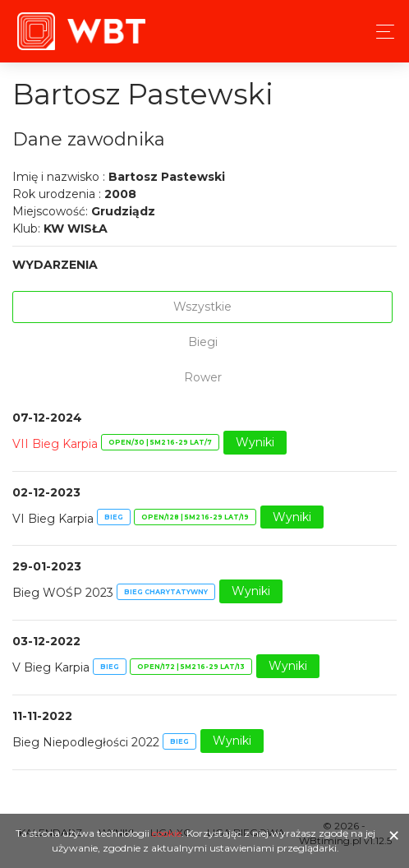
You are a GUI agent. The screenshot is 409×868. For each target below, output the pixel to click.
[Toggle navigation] (381, 32)
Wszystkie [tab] (202, 307)
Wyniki (255, 442)
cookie (167, 833)
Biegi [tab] (203, 342)
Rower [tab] (203, 377)
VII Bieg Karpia (55, 443)
